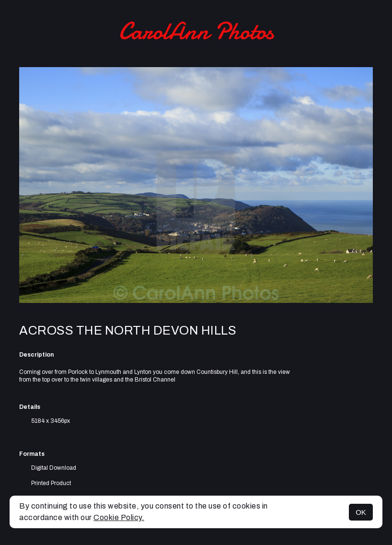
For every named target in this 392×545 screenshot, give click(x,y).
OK (361, 512)
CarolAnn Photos (196, 31)
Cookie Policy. (119, 517)
